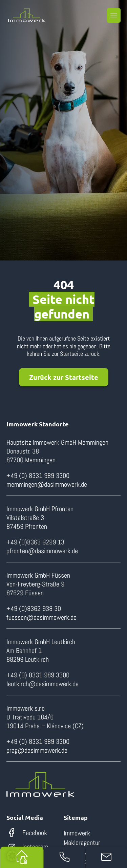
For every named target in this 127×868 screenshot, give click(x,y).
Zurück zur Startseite (64, 377)
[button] (12, 856)
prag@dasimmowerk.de (37, 750)
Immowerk (77, 833)
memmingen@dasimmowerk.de (47, 484)
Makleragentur (82, 843)
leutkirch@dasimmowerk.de (43, 684)
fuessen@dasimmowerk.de (41, 617)
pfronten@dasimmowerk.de (42, 551)
